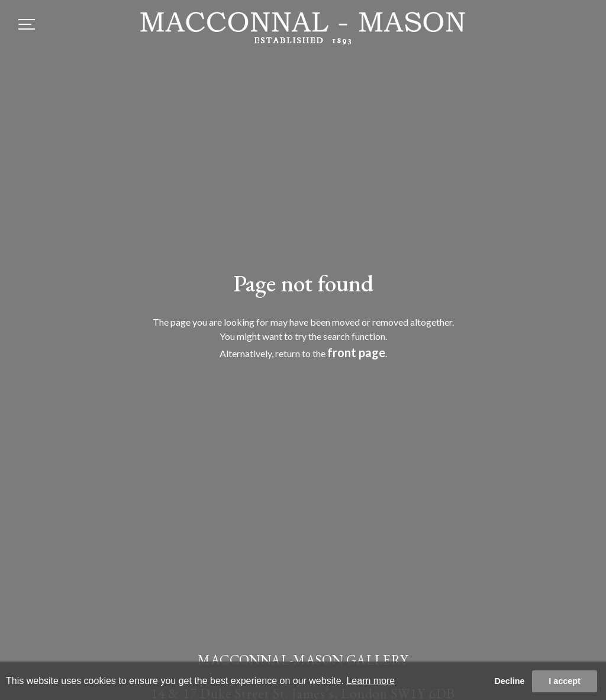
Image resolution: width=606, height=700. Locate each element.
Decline (509, 681)
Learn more (370, 681)
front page (356, 352)
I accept (565, 681)
